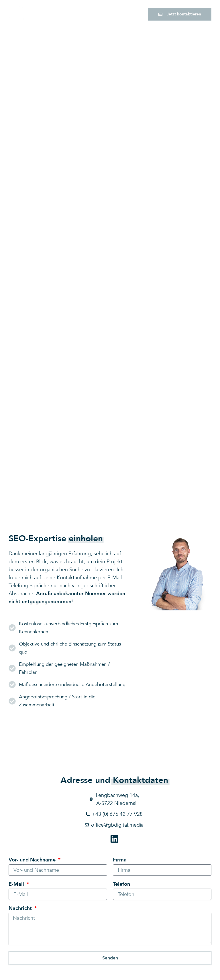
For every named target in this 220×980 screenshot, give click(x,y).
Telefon (121, 885)
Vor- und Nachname (33, 861)
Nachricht (21, 909)
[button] (135, 14)
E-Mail (17, 885)
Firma (120, 861)
